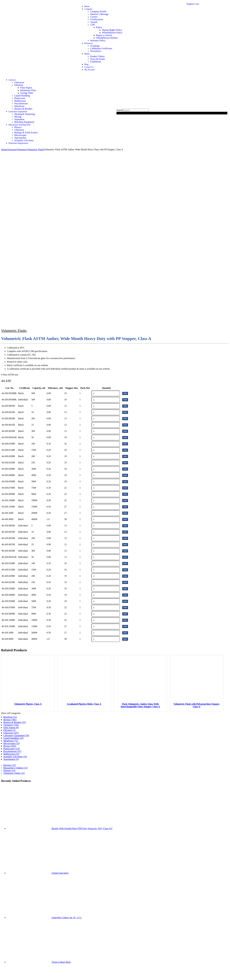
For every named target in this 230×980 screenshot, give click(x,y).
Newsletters (96, 51)
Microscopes (20, 135)
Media (87, 54)
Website (37, 867)
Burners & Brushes (23, 109)
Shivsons (9, 962)
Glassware (19, 82)
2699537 (132, 929)
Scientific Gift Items (24, 140)
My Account (89, 70)
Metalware (19, 106)
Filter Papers (26, 88)
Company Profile (98, 11)
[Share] (8, 976)
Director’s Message (99, 14)
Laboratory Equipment (18, 112)
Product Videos (97, 56)
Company (88, 9)
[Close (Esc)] (11, 976)
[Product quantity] (106, 222)
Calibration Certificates (101, 48)
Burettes (10, 593)
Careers (94, 17)
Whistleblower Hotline (107, 38)
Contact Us (89, 67)
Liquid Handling (22, 96)
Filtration (19, 85)
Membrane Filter (28, 90)
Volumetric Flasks (14, 159)
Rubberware (20, 101)
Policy (99, 27)
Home (87, 6)
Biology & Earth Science (26, 132)
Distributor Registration (18, 143)
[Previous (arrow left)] (2, 978)
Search (120, 110)
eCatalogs (95, 46)
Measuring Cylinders (15, 596)
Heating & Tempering (25, 114)
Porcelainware (21, 103)
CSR (92, 25)
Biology (10, 548)
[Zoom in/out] (2, 976)
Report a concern (104, 35)
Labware (12, 80)
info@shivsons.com (156, 929)
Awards (94, 22)
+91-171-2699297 (118, 929)
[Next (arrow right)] (5, 978)
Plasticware (20, 98)
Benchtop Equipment (24, 122)
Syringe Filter (27, 93)
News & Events (98, 59)
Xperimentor (20, 138)
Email (37, 859)
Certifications (97, 19)
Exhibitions (96, 62)
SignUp (37, 875)
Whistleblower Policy (112, 33)
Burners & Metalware (160, 867)
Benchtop (10, 545)
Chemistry (19, 130)
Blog (86, 64)
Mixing (18, 117)
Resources (89, 43)
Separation (19, 119)
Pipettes (9, 599)
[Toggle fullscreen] (5, 976)
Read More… (133, 861)
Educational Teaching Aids (20, 125)
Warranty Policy (98, 41)
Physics (18, 127)
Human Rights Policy (112, 30)
